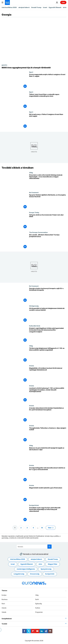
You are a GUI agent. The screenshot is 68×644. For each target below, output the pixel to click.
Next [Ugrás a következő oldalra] (50, 528)
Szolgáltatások (7, 619)
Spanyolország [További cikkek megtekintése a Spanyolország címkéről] (46, 569)
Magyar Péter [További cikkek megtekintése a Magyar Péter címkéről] (53, 564)
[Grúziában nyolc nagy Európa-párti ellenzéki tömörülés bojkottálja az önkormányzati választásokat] (48, 514)
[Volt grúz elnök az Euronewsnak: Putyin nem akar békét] (48, 222)
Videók (4, 612)
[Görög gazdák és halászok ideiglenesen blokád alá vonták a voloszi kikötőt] (48, 315)
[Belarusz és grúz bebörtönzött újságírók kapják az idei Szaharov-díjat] (48, 455)
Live (63, 2)
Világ (31, 173)
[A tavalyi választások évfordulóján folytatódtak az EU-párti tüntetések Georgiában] (48, 415)
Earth (37, 599)
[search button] (49, 547)
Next (3, 604)
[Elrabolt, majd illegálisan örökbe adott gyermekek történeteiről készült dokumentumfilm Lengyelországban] (48, 335)
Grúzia (31, 366)
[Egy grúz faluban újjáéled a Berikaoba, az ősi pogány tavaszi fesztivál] (48, 202)
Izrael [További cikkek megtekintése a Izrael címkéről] (13, 564)
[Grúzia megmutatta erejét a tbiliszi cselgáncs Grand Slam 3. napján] (48, 81)
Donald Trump (36, 7)
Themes (4, 590)
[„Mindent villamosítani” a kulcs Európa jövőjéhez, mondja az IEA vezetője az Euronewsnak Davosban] (48, 241)
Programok (39, 612)
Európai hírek (34, 505)
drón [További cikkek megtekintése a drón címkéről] (40, 564)
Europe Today (34, 212)
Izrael (45, 7)
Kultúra (38, 608)
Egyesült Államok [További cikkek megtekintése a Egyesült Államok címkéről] (27, 564)
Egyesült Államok (55, 7)
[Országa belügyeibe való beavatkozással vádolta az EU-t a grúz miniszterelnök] (48, 475)
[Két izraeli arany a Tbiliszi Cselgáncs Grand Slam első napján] (48, 121)
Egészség (39, 604)
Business (5, 599)
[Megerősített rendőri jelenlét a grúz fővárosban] (48, 494)
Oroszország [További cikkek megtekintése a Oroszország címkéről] (35, 574)
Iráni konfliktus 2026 (9, 7)
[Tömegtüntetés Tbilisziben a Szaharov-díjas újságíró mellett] (48, 435)
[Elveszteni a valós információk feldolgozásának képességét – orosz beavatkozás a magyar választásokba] (48, 182)
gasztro (4, 65)
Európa (4, 595)
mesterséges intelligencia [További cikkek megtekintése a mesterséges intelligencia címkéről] (26, 569)
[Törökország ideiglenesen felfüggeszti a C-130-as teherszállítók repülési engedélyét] (48, 355)
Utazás (4, 608)
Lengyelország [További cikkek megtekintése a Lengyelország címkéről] (19, 574)
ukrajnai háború (24, 7)
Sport (31, 72)
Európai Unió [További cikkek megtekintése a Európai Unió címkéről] (50, 574)
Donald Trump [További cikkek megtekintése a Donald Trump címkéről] (53, 559)
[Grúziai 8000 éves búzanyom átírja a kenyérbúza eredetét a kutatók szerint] (34, 68)
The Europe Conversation (38, 232)
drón (65, 7)
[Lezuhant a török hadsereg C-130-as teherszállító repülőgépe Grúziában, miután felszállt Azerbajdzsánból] (48, 395)
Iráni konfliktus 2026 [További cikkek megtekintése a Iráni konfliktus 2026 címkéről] (18, 559)
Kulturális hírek (35, 326)
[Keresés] (34, 547)
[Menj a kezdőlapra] (7, 2)
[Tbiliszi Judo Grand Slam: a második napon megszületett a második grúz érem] (48, 101)
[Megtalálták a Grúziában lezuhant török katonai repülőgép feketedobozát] (48, 375)
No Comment (34, 193)
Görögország (34, 306)
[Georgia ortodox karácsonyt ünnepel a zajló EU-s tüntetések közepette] (48, 295)
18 (42, 528)
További (4, 624)
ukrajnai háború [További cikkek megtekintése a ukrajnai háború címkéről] (36, 559)
